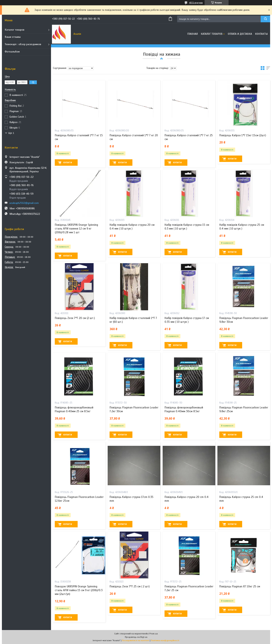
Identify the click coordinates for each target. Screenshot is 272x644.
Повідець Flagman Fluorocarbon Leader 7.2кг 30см (134, 409)
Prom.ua (154, 634)
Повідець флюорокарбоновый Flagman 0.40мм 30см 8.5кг (184, 409)
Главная (192, 34)
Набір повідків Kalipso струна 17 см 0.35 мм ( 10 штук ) (187, 320)
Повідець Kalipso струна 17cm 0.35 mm (131, 499)
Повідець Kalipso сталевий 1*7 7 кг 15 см (79, 137)
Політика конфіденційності (165, 640)
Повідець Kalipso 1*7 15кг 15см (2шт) (243, 135)
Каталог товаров (15, 30)
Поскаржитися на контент (136, 640)
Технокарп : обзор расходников (23, 44)
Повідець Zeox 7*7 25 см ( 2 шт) (130, 586)
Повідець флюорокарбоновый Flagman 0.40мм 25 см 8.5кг (74, 409)
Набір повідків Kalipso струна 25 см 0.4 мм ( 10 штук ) (242, 227)
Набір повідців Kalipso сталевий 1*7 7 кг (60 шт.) (133, 320)
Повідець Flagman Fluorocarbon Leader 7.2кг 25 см (189, 588)
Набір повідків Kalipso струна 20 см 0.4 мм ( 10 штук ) (132, 227)
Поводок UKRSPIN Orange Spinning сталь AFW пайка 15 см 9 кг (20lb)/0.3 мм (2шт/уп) (79, 590)
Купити (68, 163)
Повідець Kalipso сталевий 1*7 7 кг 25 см (189, 137)
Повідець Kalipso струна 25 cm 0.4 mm (241, 499)
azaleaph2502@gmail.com (24, 203)
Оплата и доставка (240, 34)
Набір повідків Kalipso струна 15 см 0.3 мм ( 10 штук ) (187, 227)
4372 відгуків (196, 3)
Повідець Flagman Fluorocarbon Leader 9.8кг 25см (244, 409)
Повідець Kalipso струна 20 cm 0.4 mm (187, 499)
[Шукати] (265, 19)
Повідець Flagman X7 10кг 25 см (240, 586)
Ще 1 (11, 133)
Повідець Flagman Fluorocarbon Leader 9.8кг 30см (244, 320)
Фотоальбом (12, 52)
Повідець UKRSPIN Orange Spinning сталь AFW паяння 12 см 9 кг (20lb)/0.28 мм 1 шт (76, 229)
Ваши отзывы (13, 37)
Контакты (261, 34)
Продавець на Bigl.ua (136, 637)
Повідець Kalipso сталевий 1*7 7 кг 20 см (134, 137)
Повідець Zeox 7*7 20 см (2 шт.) (75, 318)
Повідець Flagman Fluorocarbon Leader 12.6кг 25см (79, 499)
